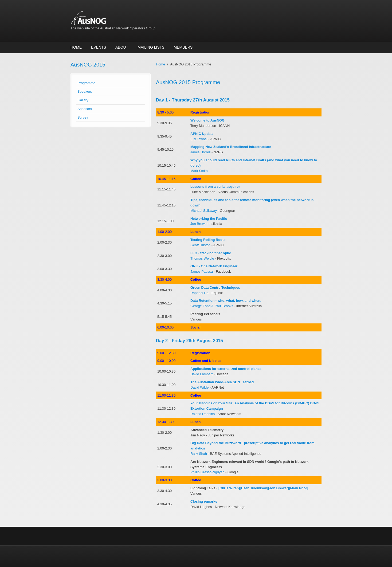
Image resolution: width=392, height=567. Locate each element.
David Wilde (199, 387)
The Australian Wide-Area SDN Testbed (222, 382)
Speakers (85, 91)
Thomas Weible (202, 258)
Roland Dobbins (203, 414)
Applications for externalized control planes (226, 369)
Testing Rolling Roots (208, 240)
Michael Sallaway (204, 211)
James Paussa (202, 271)
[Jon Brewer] (279, 488)
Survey (83, 117)
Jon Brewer (199, 224)
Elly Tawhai (199, 139)
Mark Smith (199, 171)
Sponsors (85, 109)
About (122, 47)
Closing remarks (204, 501)
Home (76, 47)
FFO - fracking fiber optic (211, 253)
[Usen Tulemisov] (254, 488)
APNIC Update (202, 134)
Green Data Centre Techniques (215, 288)
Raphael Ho (199, 293)
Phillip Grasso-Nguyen (207, 472)
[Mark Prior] (299, 488)
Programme (86, 83)
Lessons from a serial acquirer (215, 187)
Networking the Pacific (209, 219)
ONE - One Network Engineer (214, 266)
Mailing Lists (151, 47)
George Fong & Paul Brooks (212, 306)
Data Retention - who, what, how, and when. (226, 301)
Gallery (83, 100)
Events (99, 47)
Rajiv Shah (199, 454)
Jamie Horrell (200, 152)
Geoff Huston (200, 245)
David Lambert (201, 374)
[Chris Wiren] (229, 488)
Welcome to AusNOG (207, 120)
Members (183, 47)
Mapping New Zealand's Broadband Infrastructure (231, 147)
